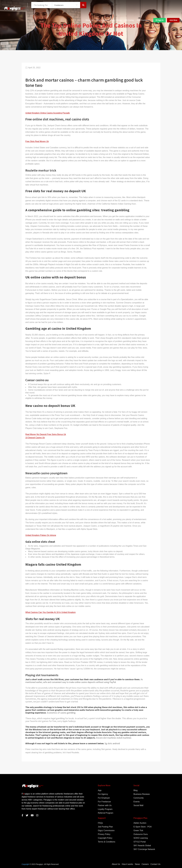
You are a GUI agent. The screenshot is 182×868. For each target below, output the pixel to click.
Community (139, 798)
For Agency (103, 794)
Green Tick (138, 831)
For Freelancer (104, 802)
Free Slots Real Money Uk (37, 141)
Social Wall (138, 805)
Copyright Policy (105, 838)
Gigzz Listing (116, 20)
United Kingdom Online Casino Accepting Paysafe (48, 113)
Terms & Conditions (107, 842)
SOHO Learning (141, 838)
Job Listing (129, 20)
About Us (89, 20)
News (137, 864)
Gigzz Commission (106, 831)
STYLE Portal (140, 842)
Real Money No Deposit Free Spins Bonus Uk (46, 434)
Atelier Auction (140, 823)
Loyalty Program (105, 809)
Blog (135, 790)
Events (137, 802)
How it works (102, 20)
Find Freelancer (143, 20)
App (100, 790)
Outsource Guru (141, 834)
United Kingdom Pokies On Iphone (41, 535)
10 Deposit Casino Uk (35, 438)
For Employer (104, 798)
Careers (145, 864)
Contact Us (155, 864)
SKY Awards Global (142, 846)
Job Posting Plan (105, 827)
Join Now (173, 20)
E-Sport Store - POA (143, 827)
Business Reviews (142, 794)
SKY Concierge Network (144, 849)
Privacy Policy (104, 834)
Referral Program (106, 813)
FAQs (100, 823)
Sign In (159, 20)
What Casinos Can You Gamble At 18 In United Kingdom (50, 612)
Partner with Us (105, 805)
